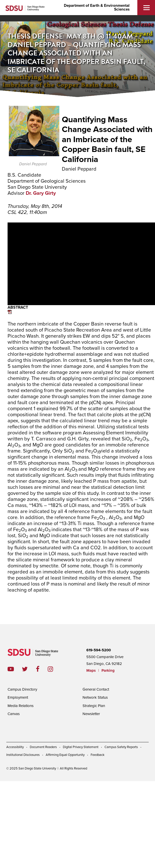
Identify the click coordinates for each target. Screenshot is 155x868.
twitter (29, 669)
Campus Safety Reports (121, 747)
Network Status (95, 697)
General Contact (96, 689)
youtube (11, 669)
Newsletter (91, 714)
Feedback (98, 755)
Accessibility (15, 747)
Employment (18, 697)
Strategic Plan (94, 706)
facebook (42, 669)
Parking (108, 670)
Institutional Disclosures (23, 755)
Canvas (14, 714)
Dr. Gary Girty (41, 193)
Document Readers (43, 747)
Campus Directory (22, 689)
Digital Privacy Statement (81, 747)
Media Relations (21, 706)
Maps (91, 670)
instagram (54, 669)
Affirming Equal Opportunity (65, 755)
